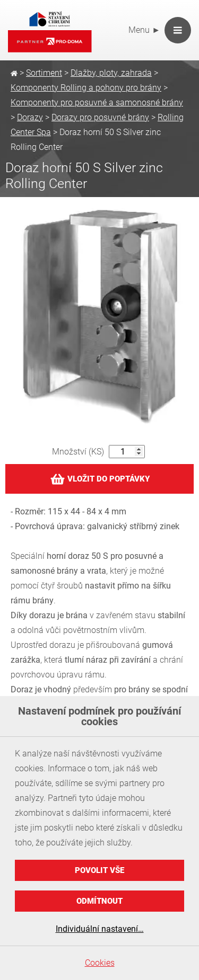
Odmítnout (99, 901)
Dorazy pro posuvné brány (100, 117)
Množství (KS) (78, 452)
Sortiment (44, 73)
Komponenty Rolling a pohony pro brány (86, 88)
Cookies (100, 963)
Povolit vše (99, 870)
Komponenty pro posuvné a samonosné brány (97, 103)
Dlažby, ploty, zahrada (111, 73)
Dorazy (30, 117)
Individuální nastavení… (100, 929)
